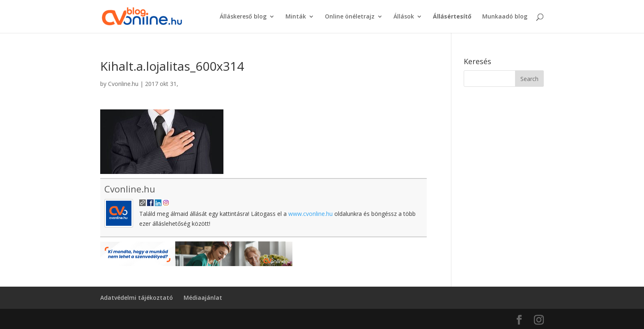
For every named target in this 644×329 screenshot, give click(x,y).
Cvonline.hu (123, 84)
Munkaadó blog (505, 17)
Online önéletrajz (350, 17)
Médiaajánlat (203, 298)
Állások (404, 17)
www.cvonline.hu (310, 214)
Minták (296, 17)
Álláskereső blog (243, 17)
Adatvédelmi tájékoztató (137, 298)
